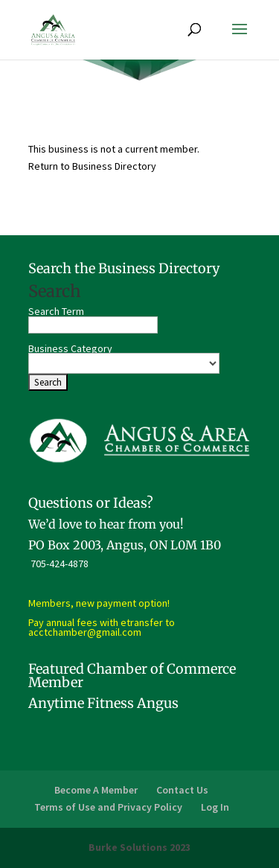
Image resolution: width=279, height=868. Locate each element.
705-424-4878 (60, 564)
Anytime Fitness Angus (103, 703)
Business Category (70, 348)
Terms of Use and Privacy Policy (108, 807)
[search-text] (93, 325)
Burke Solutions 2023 (139, 847)
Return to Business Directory (92, 166)
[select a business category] (124, 363)
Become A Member (96, 790)
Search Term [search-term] (56, 311)
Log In (215, 807)
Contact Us (182, 790)
